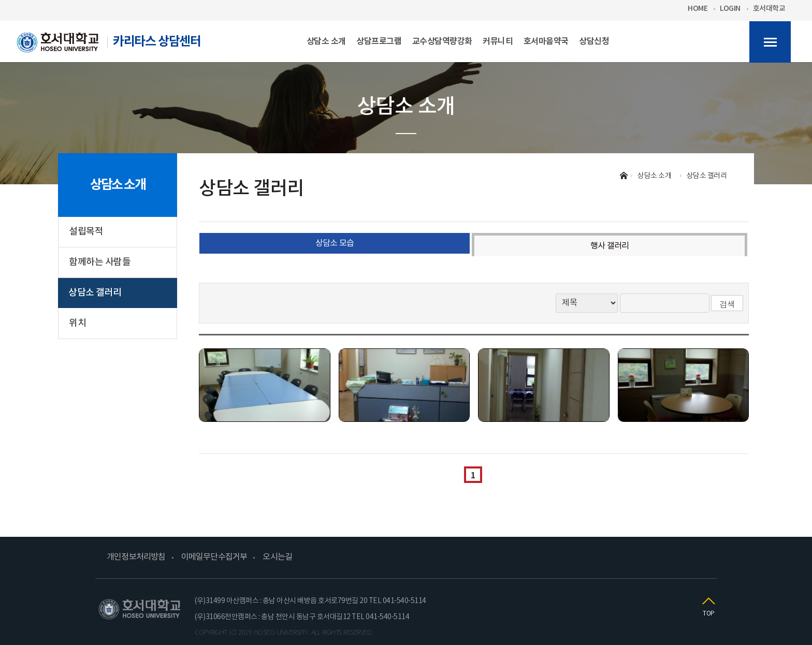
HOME (698, 9)
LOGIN (730, 9)
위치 (77, 323)
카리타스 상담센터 (109, 46)
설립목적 (86, 232)
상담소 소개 (118, 185)
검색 (727, 305)
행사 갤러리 (610, 246)
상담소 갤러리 (95, 293)
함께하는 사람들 (100, 262)
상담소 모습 (335, 243)
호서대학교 (769, 9)
